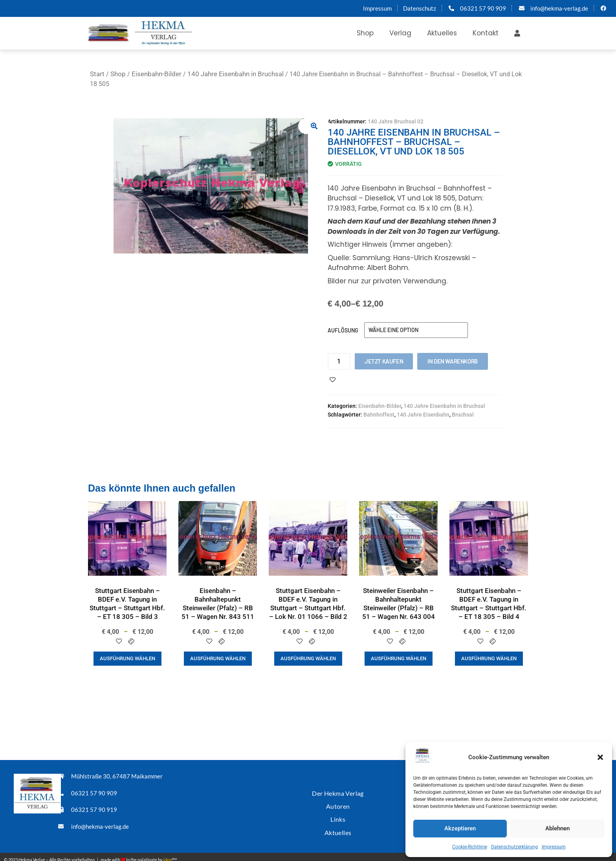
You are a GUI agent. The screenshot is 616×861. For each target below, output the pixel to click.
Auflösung (343, 330)
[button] (600, 757)
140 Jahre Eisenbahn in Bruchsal (236, 74)
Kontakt (486, 33)
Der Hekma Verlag (338, 791)
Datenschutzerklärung (514, 847)
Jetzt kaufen (384, 361)
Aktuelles (442, 33)
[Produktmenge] (339, 361)
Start (97, 74)
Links (338, 815)
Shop (365, 33)
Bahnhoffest (379, 415)
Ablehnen (557, 828)
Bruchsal (463, 415)
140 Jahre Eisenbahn (423, 415)
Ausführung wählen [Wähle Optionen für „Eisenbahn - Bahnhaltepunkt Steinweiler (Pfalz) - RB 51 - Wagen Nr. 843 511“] (218, 658)
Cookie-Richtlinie (470, 847)
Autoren (338, 803)
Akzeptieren (460, 828)
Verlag (400, 33)
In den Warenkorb (453, 361)
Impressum (554, 847)
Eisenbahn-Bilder (157, 74)
